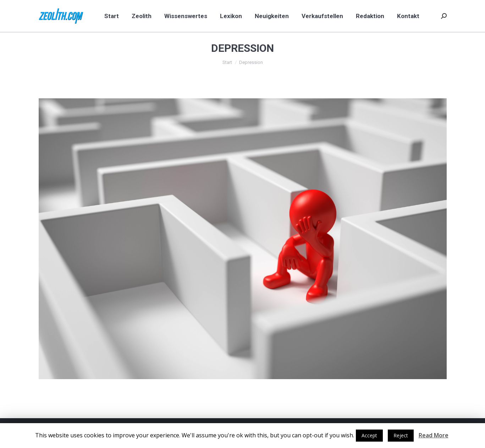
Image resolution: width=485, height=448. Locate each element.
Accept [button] (369, 435)
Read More (434, 435)
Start (227, 62)
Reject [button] (401, 435)
